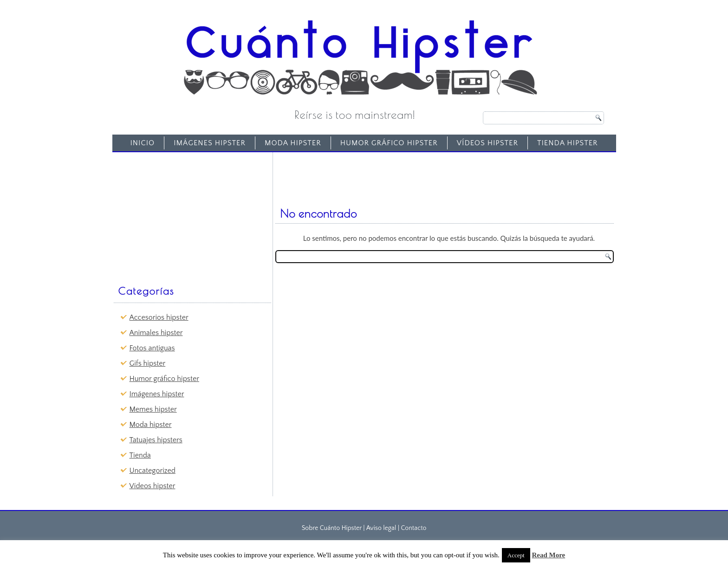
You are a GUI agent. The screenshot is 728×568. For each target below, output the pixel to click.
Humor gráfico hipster (389, 143)
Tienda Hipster (568, 143)
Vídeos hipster (487, 143)
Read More (548, 555)
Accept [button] (516, 555)
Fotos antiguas (152, 348)
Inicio (142, 143)
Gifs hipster (148, 363)
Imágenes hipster (210, 143)
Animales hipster (156, 333)
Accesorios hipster (159, 317)
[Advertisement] (186, 214)
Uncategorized (153, 471)
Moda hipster (293, 143)
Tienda (140, 455)
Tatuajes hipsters (156, 440)
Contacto (413, 528)
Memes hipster (153, 409)
